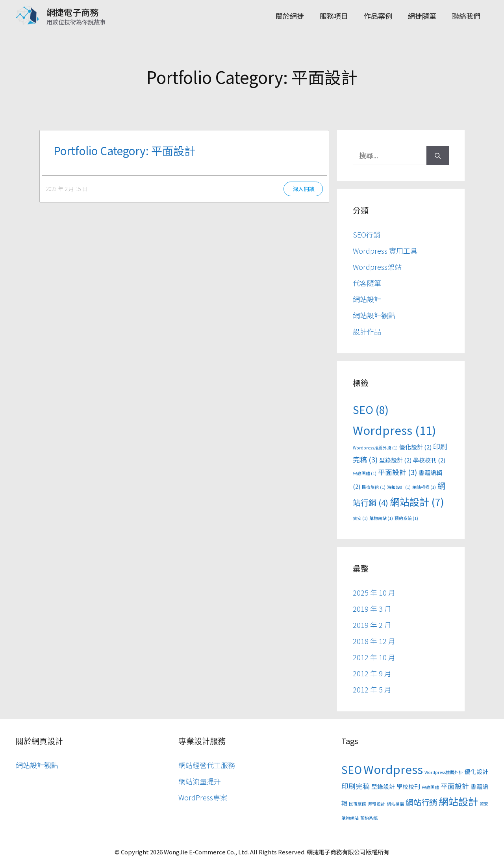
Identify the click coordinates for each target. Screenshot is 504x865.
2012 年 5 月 (372, 689)
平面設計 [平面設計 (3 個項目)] (397, 472)
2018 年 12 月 (374, 641)
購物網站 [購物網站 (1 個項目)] (381, 518)
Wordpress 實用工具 (385, 251)
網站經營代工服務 (207, 765)
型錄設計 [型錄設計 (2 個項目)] (395, 460)
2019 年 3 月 (372, 609)
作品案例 (378, 16)
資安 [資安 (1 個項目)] (360, 518)
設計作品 (367, 331)
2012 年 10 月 (374, 657)
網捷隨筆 (422, 16)
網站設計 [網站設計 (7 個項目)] (417, 501)
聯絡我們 (466, 16)
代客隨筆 (367, 283)
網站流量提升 (200, 781)
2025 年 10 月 (374, 592)
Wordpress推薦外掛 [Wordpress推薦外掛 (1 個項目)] (375, 448)
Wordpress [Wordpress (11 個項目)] (394, 430)
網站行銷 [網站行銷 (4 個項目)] (421, 802)
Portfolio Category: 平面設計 (124, 150)
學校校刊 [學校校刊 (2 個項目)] (429, 460)
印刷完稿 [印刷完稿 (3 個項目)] (356, 786)
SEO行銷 (367, 234)
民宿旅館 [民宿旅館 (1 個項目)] (374, 487)
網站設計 (367, 299)
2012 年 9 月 (372, 673)
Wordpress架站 (377, 267)
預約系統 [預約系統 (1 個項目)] (406, 518)
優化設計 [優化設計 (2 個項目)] (415, 447)
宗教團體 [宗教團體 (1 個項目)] (365, 473)
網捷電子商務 (72, 12)
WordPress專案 (203, 797)
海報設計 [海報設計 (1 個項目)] (399, 487)
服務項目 (334, 16)
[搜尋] (438, 155)
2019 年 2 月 (372, 625)
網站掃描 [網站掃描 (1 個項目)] (424, 487)
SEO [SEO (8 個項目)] (371, 410)
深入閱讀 (304, 189)
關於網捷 (290, 16)
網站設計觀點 (374, 315)
